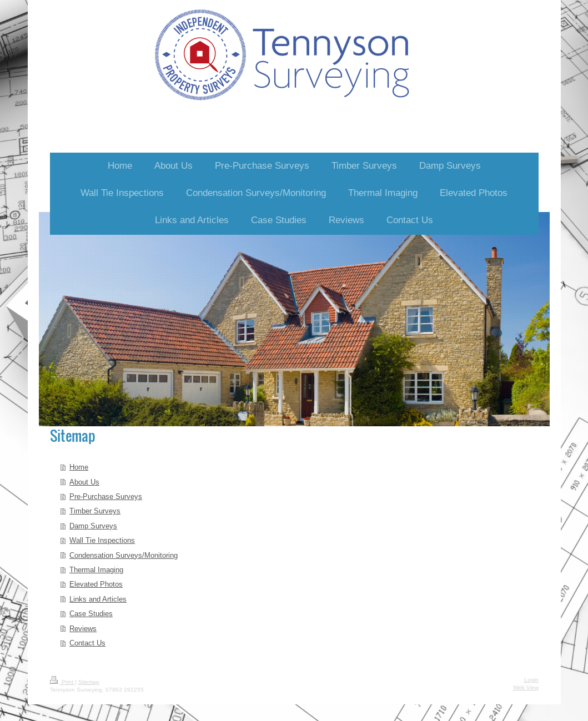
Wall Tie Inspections (102, 540)
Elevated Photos (96, 584)
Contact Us (87, 643)
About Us (84, 482)
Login (531, 680)
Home (79, 467)
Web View (526, 687)
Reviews (83, 628)
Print (62, 682)
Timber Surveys (95, 511)
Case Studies (91, 613)
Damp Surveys (93, 526)
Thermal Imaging (96, 569)
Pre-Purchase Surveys (106, 496)
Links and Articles (98, 599)
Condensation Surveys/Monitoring (124, 555)
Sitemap (89, 682)
